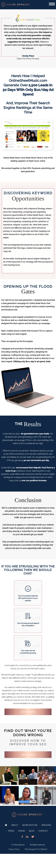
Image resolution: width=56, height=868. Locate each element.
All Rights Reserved (37, 845)
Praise (22, 831)
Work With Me (30, 825)
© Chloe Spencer (18, 845)
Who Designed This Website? (36, 849)
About (15, 825)
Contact (43, 831)
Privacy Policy (14, 849)
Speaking (46, 825)
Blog (32, 831)
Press (11, 831)
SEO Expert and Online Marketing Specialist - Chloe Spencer (15, 5)
